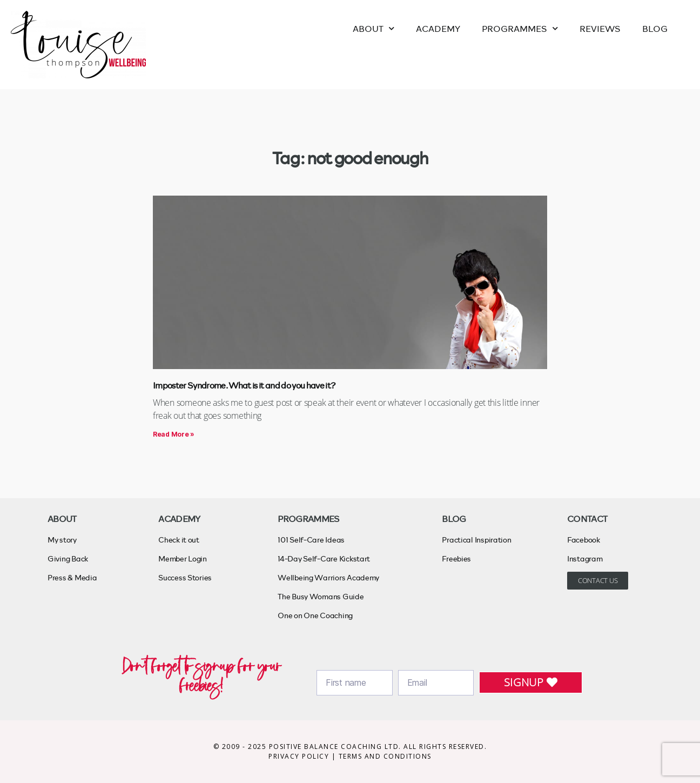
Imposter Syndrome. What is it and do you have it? (244, 385)
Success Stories (185, 577)
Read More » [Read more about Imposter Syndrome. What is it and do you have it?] (174, 434)
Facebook (584, 540)
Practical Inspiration (476, 540)
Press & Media (72, 577)
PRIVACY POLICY (300, 756)
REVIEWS (600, 28)
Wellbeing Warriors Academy (328, 577)
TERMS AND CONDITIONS (385, 756)
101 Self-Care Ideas (311, 540)
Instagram (585, 558)
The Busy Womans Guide (321, 596)
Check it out (179, 540)
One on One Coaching (315, 615)
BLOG (655, 28)
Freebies (456, 558)
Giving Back (68, 558)
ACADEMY (438, 28)
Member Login (183, 558)
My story (62, 540)
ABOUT (373, 28)
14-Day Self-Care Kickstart (324, 558)
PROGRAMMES (520, 28)
